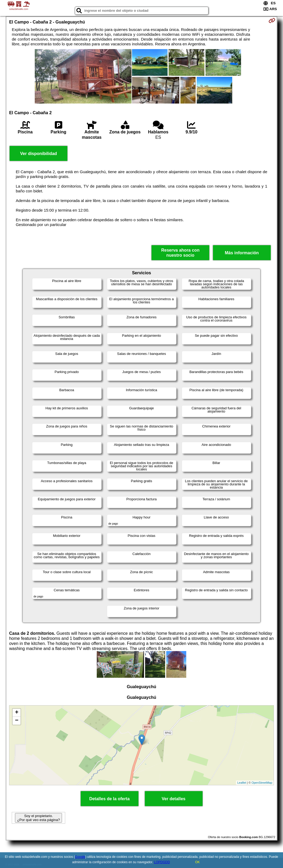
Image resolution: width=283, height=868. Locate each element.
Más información (242, 253)
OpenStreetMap (262, 783)
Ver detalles (174, 799)
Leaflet (242, 783)
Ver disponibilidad (38, 154)
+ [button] (17, 713)
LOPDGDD (162, 862)
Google (80, 857)
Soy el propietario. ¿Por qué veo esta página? (38, 818)
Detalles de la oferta (109, 799)
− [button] (17, 721)
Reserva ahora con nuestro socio (180, 253)
